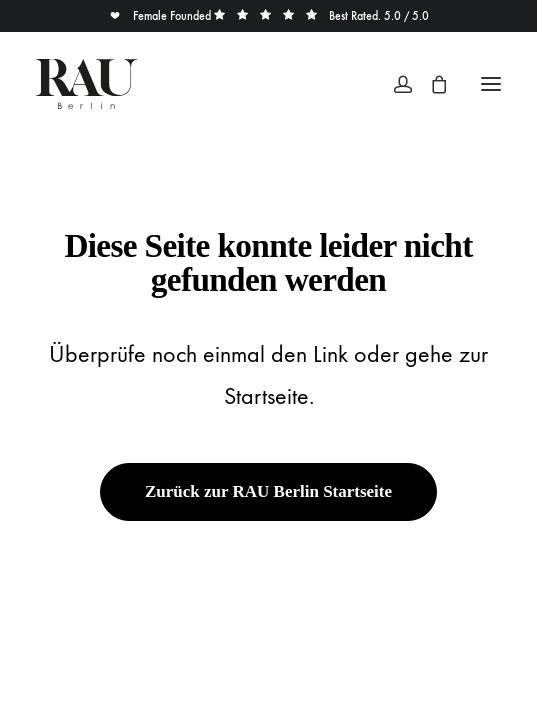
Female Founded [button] (161, 16)
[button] (491, 84)
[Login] (394, 84)
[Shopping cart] (430, 84)
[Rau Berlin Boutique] (86, 84)
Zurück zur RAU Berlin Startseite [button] (268, 491)
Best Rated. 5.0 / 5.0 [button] (321, 16)
